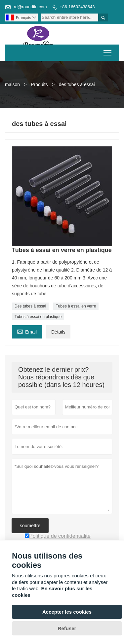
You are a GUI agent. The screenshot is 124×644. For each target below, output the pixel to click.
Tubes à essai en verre (76, 306)
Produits (39, 84)
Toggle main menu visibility (108, 51)
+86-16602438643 (77, 7)
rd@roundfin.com (30, 7)
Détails (58, 332)
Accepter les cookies (67, 612)
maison (12, 84)
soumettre (30, 526)
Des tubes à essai (30, 306)
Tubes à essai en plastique (38, 317)
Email (27, 331)
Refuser (67, 628)
